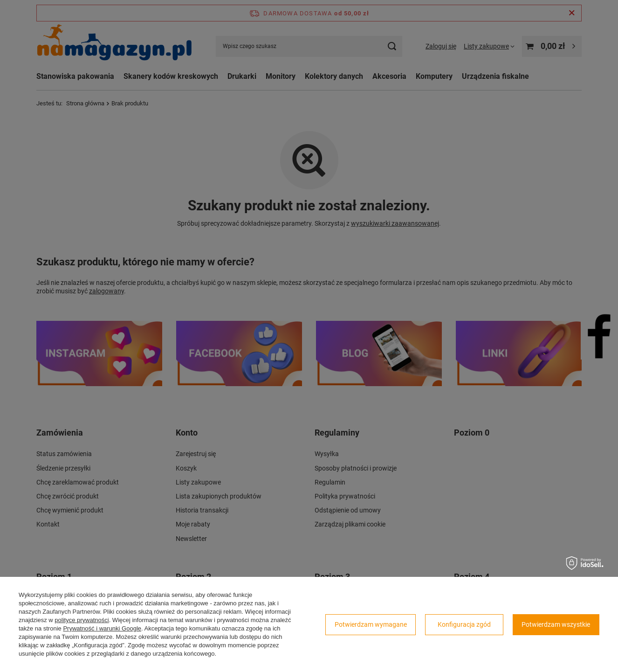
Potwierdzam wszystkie (556, 624)
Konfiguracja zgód (464, 624)
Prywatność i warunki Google (102, 628)
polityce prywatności (82, 620)
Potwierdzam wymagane (371, 624)
